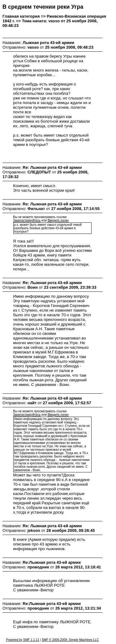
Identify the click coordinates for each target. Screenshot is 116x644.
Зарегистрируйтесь (27, 220)
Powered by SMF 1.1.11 (22, 640)
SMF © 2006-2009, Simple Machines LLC (70, 640)
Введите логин (58, 220)
